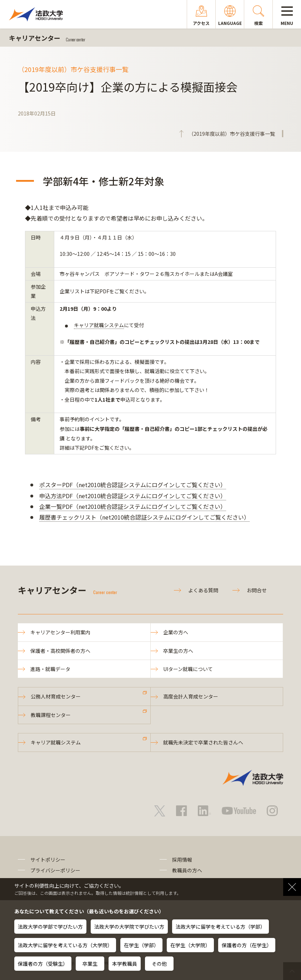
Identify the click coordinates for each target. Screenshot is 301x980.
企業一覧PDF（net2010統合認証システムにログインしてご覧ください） (133, 506)
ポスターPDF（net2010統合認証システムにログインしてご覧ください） (133, 485)
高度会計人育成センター (191, 696)
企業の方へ (176, 632)
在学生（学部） (141, 945)
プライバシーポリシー (55, 870)
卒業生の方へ (178, 651)
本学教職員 (125, 964)
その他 (159, 964)
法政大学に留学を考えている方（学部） (220, 927)
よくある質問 (203, 590)
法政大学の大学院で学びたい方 (129, 927)
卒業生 (90, 964)
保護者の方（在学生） (247, 945)
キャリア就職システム (99, 325)
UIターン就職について (188, 669)
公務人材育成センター (56, 696)
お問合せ (257, 590)
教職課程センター (51, 715)
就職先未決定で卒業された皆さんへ (203, 742)
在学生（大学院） (190, 945)
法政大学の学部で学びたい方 (50, 927)
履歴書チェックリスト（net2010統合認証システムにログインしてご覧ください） (144, 517)
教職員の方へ (187, 870)
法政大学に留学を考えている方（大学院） (65, 945)
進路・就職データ (50, 669)
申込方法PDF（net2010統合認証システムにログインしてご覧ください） (133, 496)
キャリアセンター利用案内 (60, 632)
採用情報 (182, 860)
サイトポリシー (48, 860)
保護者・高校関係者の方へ (60, 651)
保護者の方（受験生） (43, 964)
